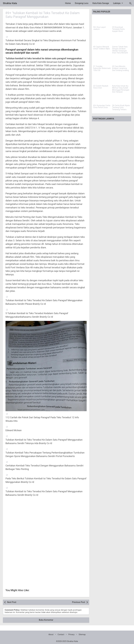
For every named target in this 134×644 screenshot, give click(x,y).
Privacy (72, 635)
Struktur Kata (10, 3)
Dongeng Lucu (82, 3)
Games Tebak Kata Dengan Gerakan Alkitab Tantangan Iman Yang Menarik (120, 50)
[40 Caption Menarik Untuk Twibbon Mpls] (102, 40)
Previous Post (79, 602)
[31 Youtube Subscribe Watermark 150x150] (102, 60)
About (51, 635)
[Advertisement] (46, 523)
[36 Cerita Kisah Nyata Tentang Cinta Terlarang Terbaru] (121, 99)
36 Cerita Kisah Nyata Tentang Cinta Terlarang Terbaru (121, 108)
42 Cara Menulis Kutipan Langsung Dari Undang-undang (120, 68)
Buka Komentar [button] (46, 620)
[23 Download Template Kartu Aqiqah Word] (121, 21)
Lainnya (119, 3)
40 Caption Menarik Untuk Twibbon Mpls (101, 48)
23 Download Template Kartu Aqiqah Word (118, 29)
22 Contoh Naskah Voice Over (101, 87)
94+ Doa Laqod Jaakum (99, 28)
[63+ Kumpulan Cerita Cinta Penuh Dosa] (102, 99)
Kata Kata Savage (101, 3)
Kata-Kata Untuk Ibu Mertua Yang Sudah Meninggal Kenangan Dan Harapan (121, 89)
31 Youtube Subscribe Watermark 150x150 (102, 68)
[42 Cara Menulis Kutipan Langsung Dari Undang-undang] (121, 60)
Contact (61, 635)
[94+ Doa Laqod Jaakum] (102, 21)
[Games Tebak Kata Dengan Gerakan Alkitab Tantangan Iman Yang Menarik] (121, 40)
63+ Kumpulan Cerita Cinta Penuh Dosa (102, 106)
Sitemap (82, 635)
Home (68, 3)
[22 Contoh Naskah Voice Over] (102, 79)
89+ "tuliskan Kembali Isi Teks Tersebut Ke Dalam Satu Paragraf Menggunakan (43, 15)
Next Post (12, 602)
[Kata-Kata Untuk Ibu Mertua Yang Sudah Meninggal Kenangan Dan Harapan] (121, 79)
